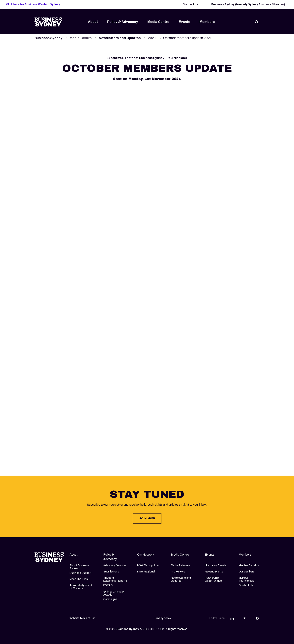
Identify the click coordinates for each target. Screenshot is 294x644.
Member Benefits (249, 565)
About (93, 22)
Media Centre (158, 22)
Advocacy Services (115, 565)
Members (207, 22)
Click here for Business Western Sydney (33, 4)
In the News (178, 572)
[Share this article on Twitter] (245, 618)
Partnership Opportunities (213, 579)
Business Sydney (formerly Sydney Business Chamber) (248, 4)
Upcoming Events (216, 565)
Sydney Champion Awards (114, 593)
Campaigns (110, 599)
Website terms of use (82, 618)
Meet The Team (79, 579)
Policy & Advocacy (123, 22)
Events (184, 22)
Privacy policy (163, 618)
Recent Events (214, 572)
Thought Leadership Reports (115, 579)
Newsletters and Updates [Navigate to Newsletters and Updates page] (120, 38)
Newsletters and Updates (181, 579)
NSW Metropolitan (148, 565)
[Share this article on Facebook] (257, 618)
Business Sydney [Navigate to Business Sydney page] (48, 38)
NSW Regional (146, 572)
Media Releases (181, 565)
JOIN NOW (147, 518)
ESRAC (108, 585)
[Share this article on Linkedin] (232, 618)
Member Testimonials (247, 579)
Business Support (81, 573)
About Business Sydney (79, 567)
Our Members (247, 572)
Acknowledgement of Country (81, 587)
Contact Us (190, 4)
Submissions (111, 572)
